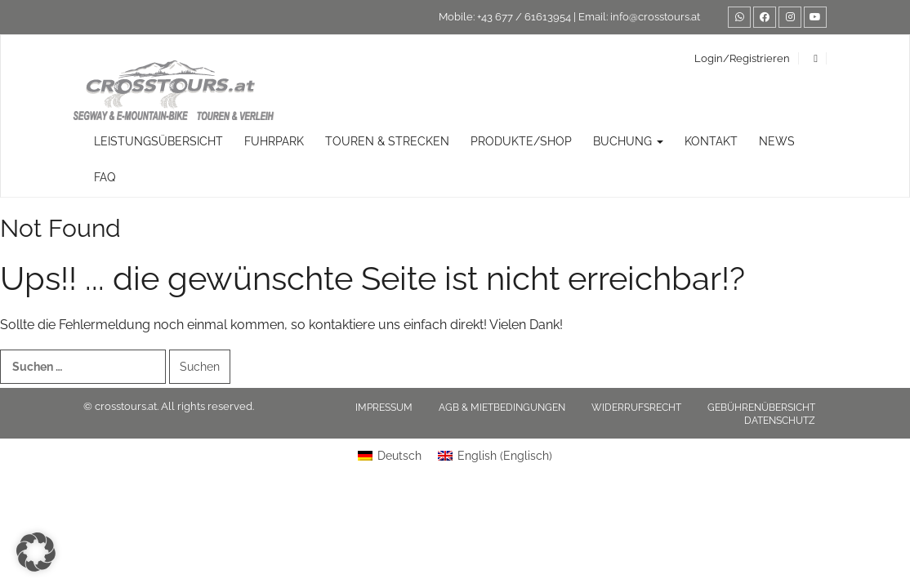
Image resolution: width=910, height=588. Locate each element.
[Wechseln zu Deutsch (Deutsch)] (390, 456)
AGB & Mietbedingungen (502, 408)
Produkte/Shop (521, 141)
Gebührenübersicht (761, 408)
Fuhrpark (274, 141)
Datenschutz (780, 421)
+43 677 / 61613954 (524, 17)
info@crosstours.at (655, 17)
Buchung (628, 141)
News (777, 141)
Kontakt (711, 141)
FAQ (105, 177)
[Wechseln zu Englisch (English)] (495, 456)
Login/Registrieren (742, 58)
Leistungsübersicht (158, 141)
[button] (36, 552)
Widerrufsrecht (636, 408)
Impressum (384, 408)
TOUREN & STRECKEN (387, 141)
